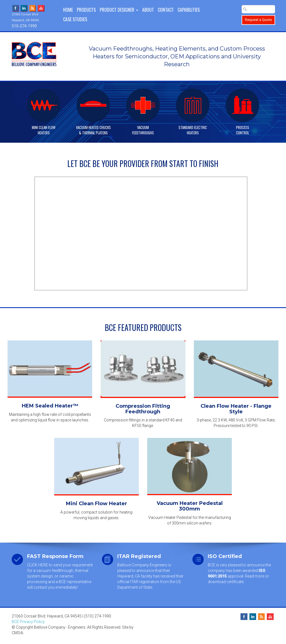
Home (68, 10)
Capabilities (189, 10)
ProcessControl (243, 130)
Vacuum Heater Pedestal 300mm (190, 506)
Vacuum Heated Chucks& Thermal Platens (93, 130)
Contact (166, 10)
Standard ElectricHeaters (193, 130)
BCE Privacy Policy (28, 622)
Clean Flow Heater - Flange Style (236, 409)
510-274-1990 (24, 26)
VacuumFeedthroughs (143, 130)
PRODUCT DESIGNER (119, 10)
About (148, 10)
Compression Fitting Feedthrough (143, 409)
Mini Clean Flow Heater (96, 504)
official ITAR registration (138, 582)
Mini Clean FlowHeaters (44, 130)
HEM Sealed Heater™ (50, 406)
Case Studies (75, 19)
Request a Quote (258, 20)
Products (86, 10)
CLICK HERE (38, 565)
